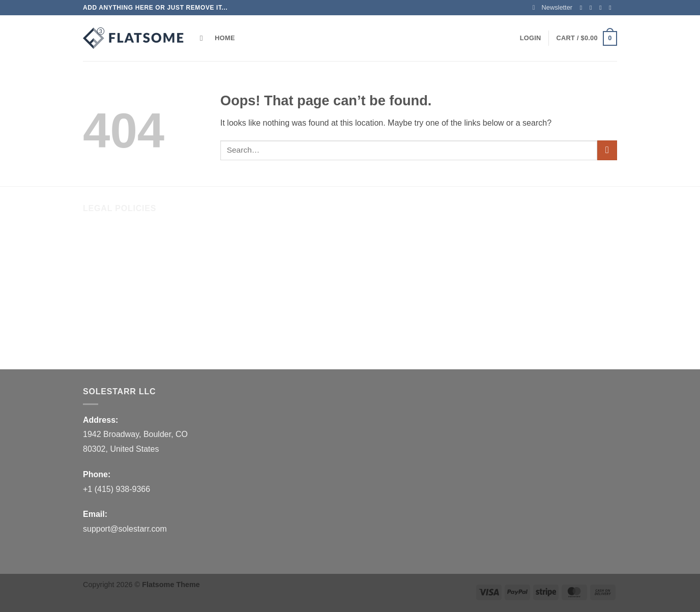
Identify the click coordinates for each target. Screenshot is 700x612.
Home (225, 38)
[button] (552, 8)
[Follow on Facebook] (583, 8)
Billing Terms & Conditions (130, 322)
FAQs (93, 344)
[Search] (204, 38)
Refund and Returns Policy (131, 238)
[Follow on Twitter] (602, 8)
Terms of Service (113, 280)
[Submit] (607, 150)
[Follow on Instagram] (593, 8)
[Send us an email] (612, 8)
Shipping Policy (111, 259)
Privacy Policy (108, 301)
